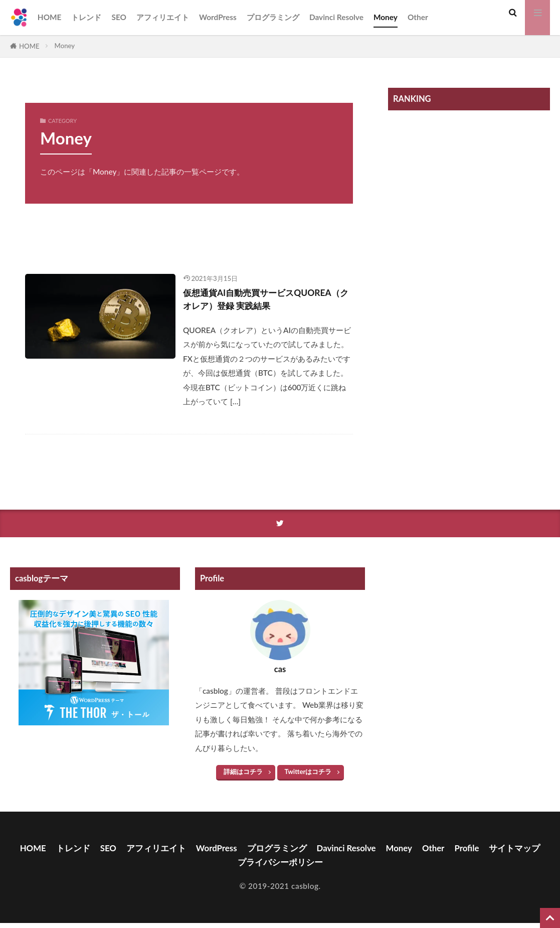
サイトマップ (230, 866)
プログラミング (273, 17)
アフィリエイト (163, 17)
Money (386, 17)
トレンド (86, 17)
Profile (506, 852)
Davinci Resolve (336, 17)
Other (418, 17)
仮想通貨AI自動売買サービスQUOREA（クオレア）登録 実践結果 (265, 301)
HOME (50, 17)
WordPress (218, 17)
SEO (119, 17)
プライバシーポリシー (312, 866)
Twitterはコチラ (308, 775)
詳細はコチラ (243, 775)
